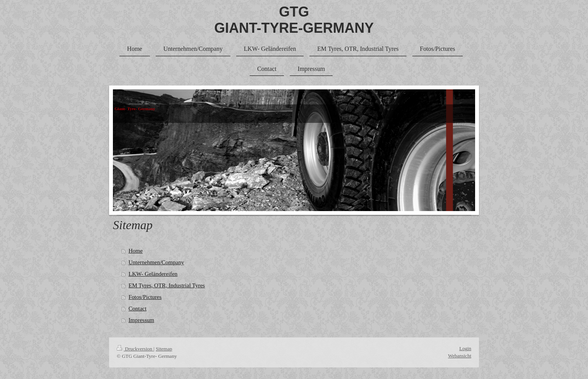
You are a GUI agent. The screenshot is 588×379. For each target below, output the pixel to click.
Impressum (142, 320)
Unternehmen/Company (156, 262)
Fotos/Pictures (145, 297)
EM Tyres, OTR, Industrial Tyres (167, 285)
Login (465, 348)
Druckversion (135, 349)
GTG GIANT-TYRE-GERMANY (294, 20)
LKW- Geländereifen (153, 274)
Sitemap (164, 349)
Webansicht (460, 356)
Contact (138, 309)
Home (136, 251)
